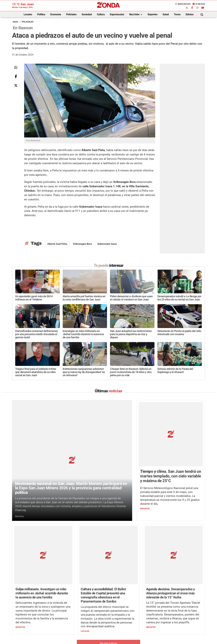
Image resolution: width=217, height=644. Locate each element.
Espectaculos (117, 14)
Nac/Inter (136, 15)
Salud (166, 14)
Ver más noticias (108, 581)
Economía (56, 14)
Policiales (71, 14)
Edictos (190, 14)
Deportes (153, 14)
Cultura (101, 14)
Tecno (177, 14)
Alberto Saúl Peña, (57, 244)
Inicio (15, 22)
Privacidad (116, 637)
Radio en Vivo (183, 4)
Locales (28, 14)
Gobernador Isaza (107, 244)
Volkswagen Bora (82, 244)
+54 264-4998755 (129, 631)
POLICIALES (28, 22)
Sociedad (87, 14)
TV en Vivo (199, 4)
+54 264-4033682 (127, 628)
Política (41, 14)
